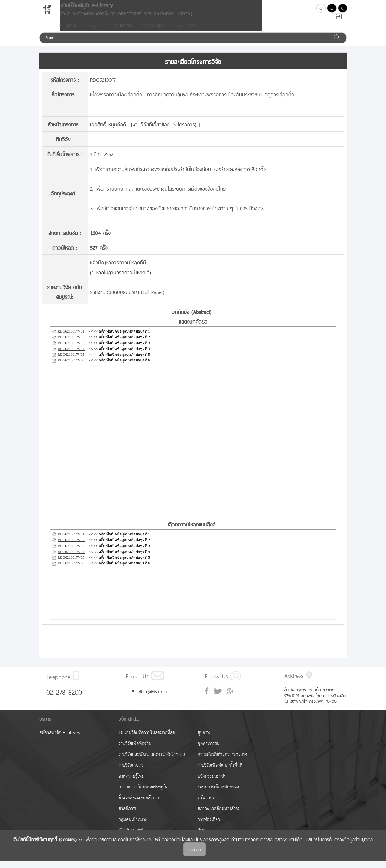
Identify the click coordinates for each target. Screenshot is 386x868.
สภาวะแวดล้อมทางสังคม (219, 816)
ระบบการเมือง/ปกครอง (218, 794)
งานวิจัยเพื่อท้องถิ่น (135, 751)
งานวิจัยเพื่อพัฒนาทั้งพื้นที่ (220, 773)
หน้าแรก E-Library (78, 32)
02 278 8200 (64, 699)
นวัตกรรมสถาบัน (212, 783)
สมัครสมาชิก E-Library (60, 740)
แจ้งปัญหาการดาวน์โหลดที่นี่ (118, 269)
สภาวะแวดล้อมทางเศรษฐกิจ (143, 794)
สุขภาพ (204, 740)
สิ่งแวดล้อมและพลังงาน (139, 805)
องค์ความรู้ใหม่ (131, 783)
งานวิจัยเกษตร (131, 773)
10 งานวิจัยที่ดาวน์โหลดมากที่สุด (147, 740)
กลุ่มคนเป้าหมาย (133, 827)
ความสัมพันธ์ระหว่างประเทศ (222, 762)
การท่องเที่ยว (209, 827)
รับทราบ (195, 856)
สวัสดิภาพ (127, 816)
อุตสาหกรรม (209, 751)
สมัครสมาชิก (119, 32)
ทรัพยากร (206, 805)
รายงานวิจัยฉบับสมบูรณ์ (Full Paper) (127, 299)
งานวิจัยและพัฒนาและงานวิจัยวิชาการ (152, 762)
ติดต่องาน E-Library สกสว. (170, 32)
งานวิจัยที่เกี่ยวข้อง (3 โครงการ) (166, 131)
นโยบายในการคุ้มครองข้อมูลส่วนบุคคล (339, 846)
